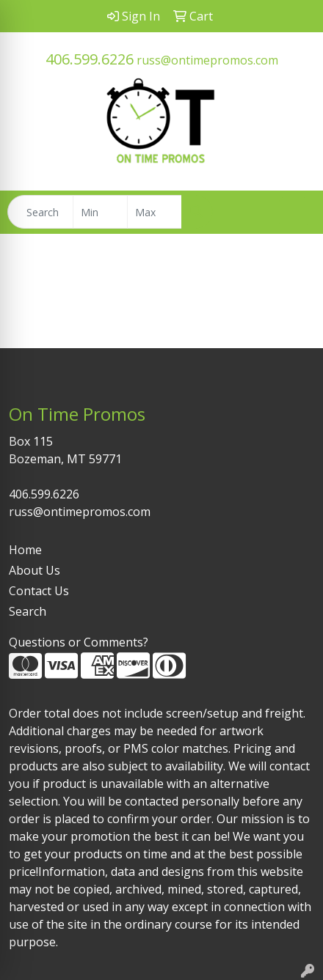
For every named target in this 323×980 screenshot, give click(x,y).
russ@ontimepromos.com (207, 60)
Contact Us (39, 591)
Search (28, 611)
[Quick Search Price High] (155, 212)
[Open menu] (294, 212)
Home (25, 550)
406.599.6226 (90, 59)
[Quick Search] (40, 212)
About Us (35, 570)
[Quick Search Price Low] (100, 212)
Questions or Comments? (79, 642)
